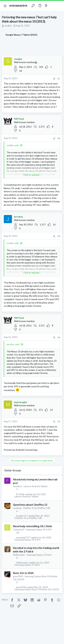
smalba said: (13, 145)
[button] (5, 6)
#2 (59, 138)
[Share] (54, 79)
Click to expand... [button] (32, 175)
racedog (17, 508)
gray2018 (18, 576)
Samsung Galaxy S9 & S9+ (39, 530)
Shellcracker (19, 555)
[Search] (59, 6)
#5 (59, 422)
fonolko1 (17, 486)
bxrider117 (22, 516)
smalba (8, 26)
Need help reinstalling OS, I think (32, 526)
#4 (59, 337)
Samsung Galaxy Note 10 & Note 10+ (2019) (37, 589)
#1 (59, 79)
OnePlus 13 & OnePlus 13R (36, 508)
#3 (59, 236)
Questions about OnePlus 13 (30, 505)
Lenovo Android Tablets (36, 486)
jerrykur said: (13, 344)
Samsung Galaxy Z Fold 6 (39, 555)
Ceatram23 (19, 530)
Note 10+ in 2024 (23, 573)
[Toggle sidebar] (53, 6)
